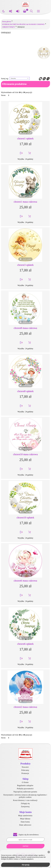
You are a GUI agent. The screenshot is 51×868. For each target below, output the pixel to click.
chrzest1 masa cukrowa (25, 202)
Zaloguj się (25, 803)
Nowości (25, 767)
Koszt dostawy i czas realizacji (25, 800)
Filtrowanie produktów (14, 84)
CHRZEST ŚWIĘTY (9, 27)
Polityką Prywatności (8, 857)
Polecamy (25, 770)
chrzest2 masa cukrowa (25, 707)
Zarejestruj (25, 806)
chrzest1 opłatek (25, 139)
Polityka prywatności (25, 789)
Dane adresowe (25, 825)
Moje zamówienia (25, 815)
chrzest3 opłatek (25, 265)
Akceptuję (25, 865)
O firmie (25, 782)
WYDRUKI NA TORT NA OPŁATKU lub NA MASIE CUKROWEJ (23, 24)
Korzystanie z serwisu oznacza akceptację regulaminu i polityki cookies (25, 796)
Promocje (25, 773)
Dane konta (25, 822)
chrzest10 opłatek (25, 518)
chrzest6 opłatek (25, 644)
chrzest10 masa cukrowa (25, 454)
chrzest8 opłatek (25, 391)
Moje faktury (25, 819)
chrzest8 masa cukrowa (25, 328)
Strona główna (7, 22)
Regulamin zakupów (25, 785)
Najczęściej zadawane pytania (25, 792)
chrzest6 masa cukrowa (25, 581)
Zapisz (25, 846)
